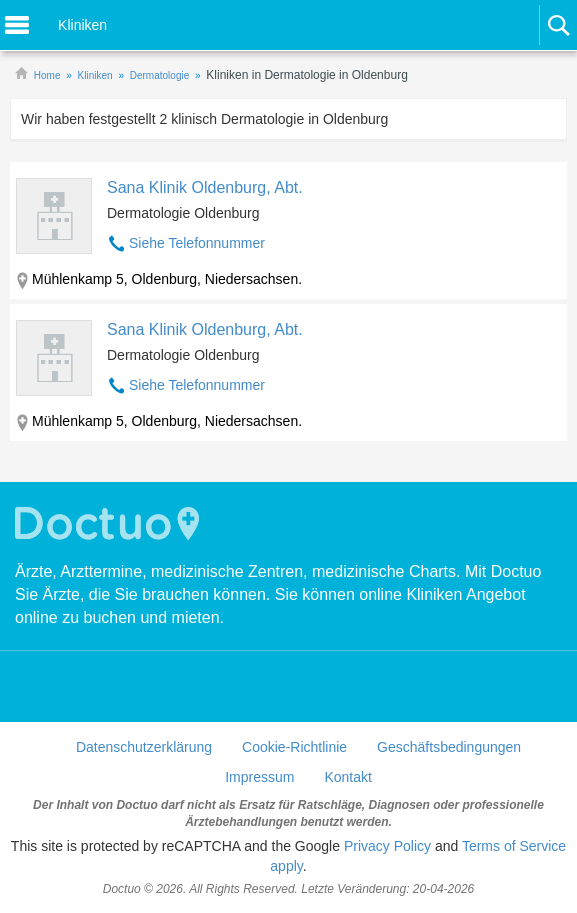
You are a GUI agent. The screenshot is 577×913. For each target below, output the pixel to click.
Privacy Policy (387, 846)
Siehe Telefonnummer (197, 243)
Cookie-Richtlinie (294, 747)
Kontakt (347, 777)
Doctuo (110, 523)
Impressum (259, 777)
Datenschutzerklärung (144, 747)
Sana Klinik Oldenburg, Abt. (205, 187)
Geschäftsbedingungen (449, 747)
